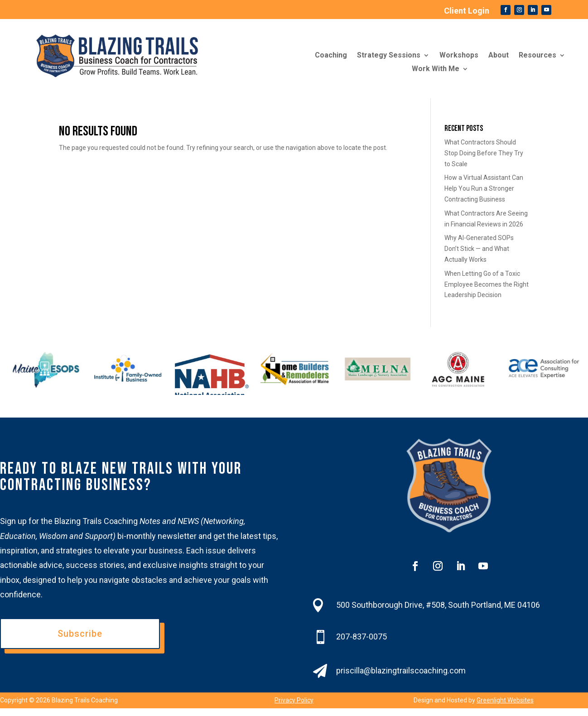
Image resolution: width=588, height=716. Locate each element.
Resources (537, 56)
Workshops (459, 56)
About (499, 56)
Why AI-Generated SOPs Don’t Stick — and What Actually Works (479, 249)
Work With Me (436, 69)
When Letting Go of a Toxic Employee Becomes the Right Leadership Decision (487, 284)
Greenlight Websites (505, 700)
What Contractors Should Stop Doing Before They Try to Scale (484, 153)
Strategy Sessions (389, 56)
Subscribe (80, 634)
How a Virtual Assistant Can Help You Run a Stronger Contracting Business (484, 188)
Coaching (331, 56)
